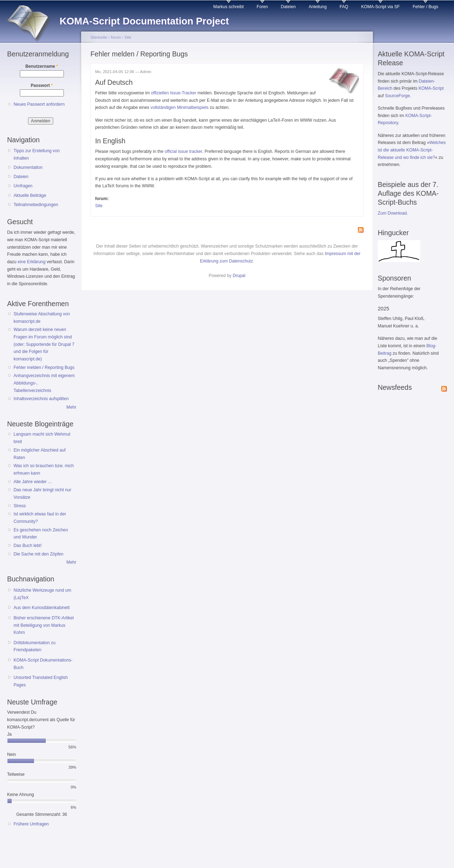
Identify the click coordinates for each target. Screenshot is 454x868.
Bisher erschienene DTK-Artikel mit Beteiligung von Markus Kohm (44, 625)
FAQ (344, 7)
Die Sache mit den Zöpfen (38, 554)
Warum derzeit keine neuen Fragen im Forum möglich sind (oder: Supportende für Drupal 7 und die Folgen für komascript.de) (44, 344)
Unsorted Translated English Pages (41, 681)
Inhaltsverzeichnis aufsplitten (41, 399)
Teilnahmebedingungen (36, 205)
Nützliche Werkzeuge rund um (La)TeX (42, 594)
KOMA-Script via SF (380, 7)
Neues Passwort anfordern (39, 104)
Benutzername (42, 66)
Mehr (71, 407)
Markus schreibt (228, 7)
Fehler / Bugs (425, 7)
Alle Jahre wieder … (33, 482)
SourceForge (397, 96)
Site (128, 37)
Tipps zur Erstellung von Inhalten (37, 154)
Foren (262, 7)
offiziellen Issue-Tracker (174, 93)
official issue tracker (183, 151)
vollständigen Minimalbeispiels (179, 107)
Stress (20, 506)
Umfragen (23, 186)
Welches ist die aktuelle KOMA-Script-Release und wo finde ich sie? (412, 150)
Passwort (41, 85)
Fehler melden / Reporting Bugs (44, 367)
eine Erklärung (32, 262)
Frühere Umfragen (31, 824)
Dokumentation (28, 167)
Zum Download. (393, 213)
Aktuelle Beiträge (30, 195)
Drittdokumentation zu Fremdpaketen (34, 646)
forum (116, 37)
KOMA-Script (431, 88)
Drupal (239, 276)
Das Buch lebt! (27, 546)
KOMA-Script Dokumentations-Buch (43, 664)
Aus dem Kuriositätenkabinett (41, 608)
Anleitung (318, 7)
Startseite (99, 37)
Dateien (288, 7)
